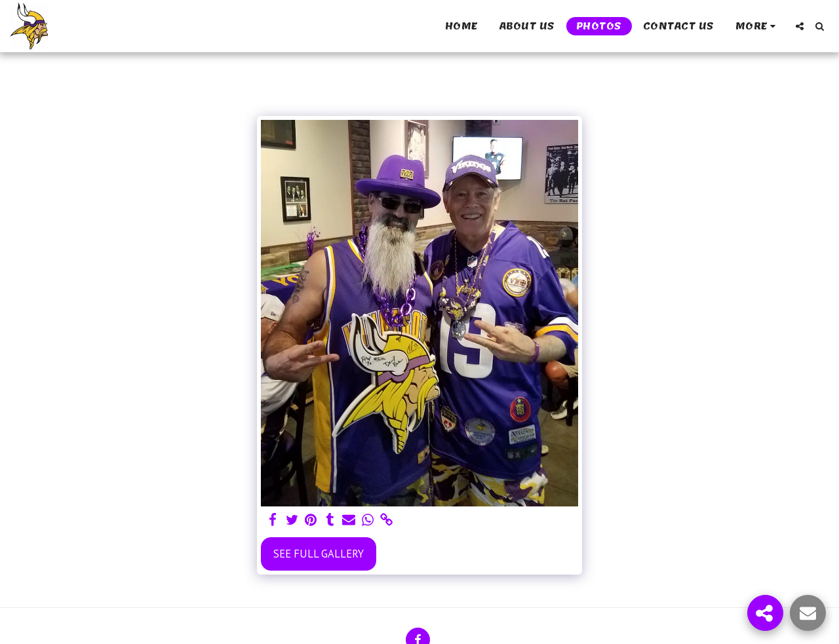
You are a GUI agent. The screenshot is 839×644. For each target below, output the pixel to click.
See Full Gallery (319, 554)
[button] (800, 26)
